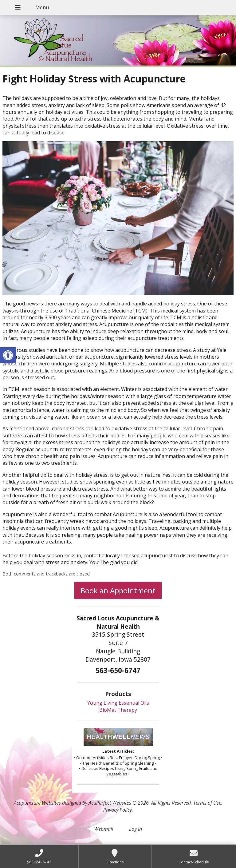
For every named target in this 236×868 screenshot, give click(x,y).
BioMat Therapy (118, 710)
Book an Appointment (118, 590)
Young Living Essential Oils (118, 703)
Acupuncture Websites (37, 803)
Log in (136, 829)
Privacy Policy (118, 810)
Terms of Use (207, 803)
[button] (8, 355)
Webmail (104, 829)
